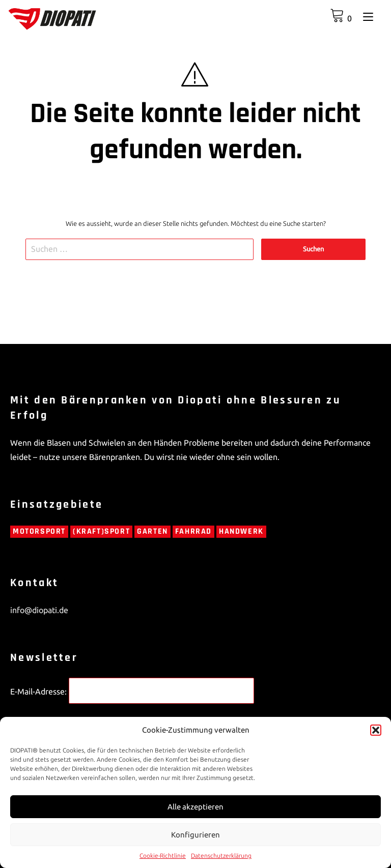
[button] (376, 730)
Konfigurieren (195, 835)
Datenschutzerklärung (221, 856)
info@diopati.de (39, 610)
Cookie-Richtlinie (163, 856)
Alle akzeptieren (195, 807)
